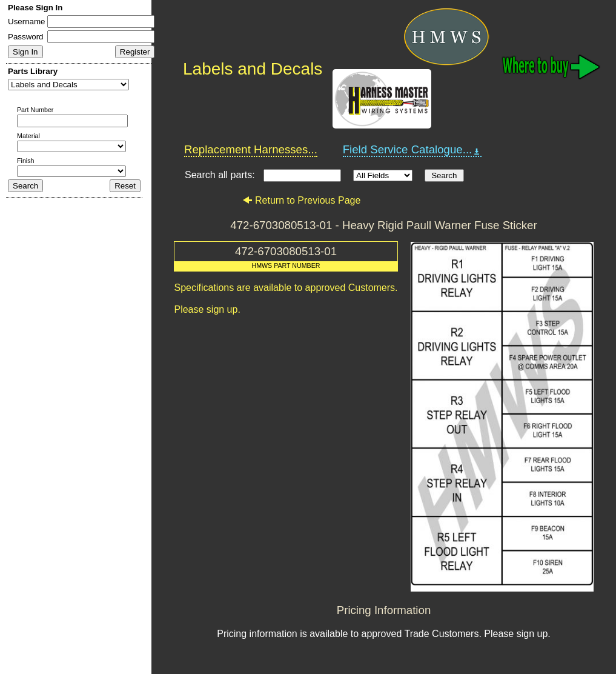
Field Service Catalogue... (412, 150)
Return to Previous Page (301, 200)
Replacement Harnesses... (251, 149)
